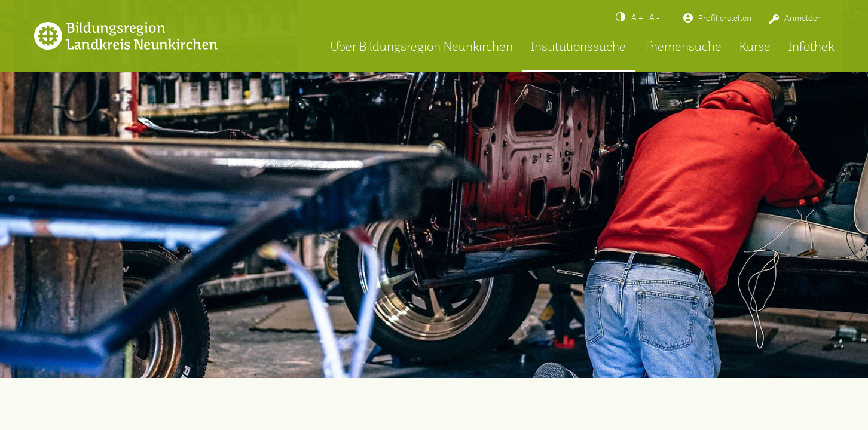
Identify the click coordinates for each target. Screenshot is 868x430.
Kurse (755, 47)
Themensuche (683, 47)
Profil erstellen (725, 19)
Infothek (811, 47)
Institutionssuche (578, 47)
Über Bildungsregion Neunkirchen (422, 47)
